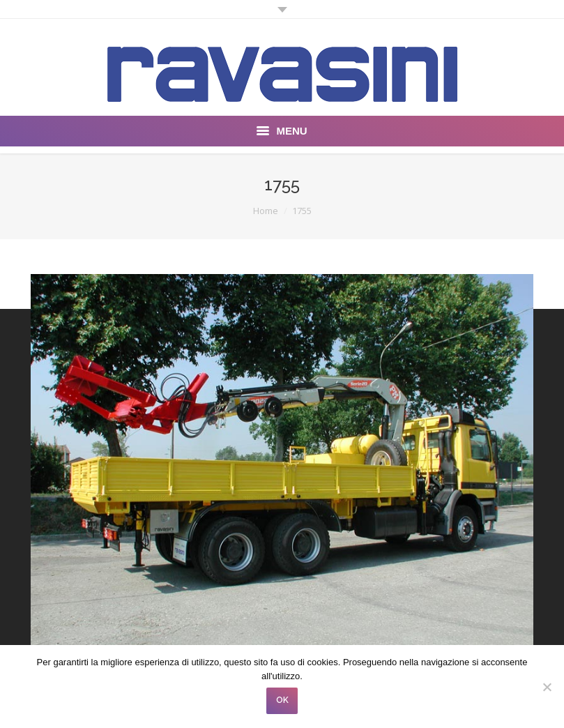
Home (266, 211)
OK (282, 700)
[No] (547, 687)
